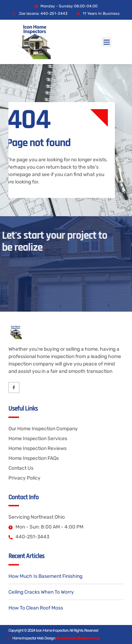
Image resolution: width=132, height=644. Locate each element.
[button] (107, 42)
